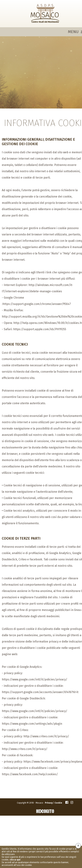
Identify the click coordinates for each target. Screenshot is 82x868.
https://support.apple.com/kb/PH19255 (40, 329)
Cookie (58, 803)
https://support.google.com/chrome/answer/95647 (37, 304)
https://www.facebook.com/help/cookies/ (30, 774)
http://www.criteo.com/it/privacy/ (46, 736)
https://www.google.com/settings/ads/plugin (32, 724)
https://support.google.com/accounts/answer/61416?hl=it (40, 692)
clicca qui (15, 860)
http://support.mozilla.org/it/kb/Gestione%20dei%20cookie (42, 317)
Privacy (49, 803)
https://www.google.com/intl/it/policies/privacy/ (35, 679)
